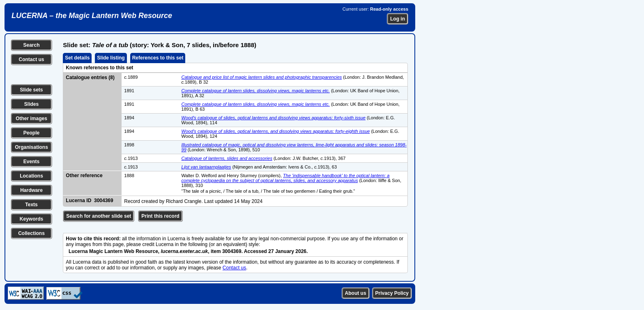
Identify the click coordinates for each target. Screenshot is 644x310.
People (31, 133)
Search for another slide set (99, 216)
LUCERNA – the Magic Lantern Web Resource (92, 16)
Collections (31, 233)
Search (31, 45)
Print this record (160, 216)
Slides (31, 104)
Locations (31, 176)
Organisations (31, 147)
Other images (31, 119)
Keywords (31, 219)
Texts (31, 205)
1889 (131, 77)
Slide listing (111, 58)
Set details (77, 58)
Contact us (31, 59)
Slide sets (31, 90)
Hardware (31, 190)
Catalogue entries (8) (90, 77)
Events (31, 162)
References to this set (158, 58)
